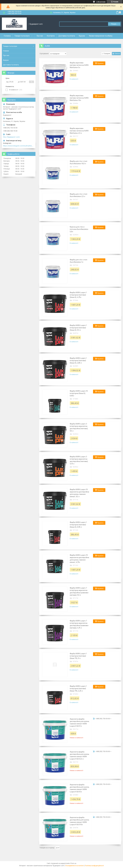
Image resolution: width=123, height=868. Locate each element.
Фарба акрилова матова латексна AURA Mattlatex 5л (79, 65)
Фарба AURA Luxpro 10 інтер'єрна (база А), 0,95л (79, 393)
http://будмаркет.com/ (12, 137)
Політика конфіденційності (94, 866)
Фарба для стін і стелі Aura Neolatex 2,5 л (78, 195)
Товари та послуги (22, 36)
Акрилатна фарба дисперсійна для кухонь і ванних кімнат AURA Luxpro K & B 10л (79, 821)
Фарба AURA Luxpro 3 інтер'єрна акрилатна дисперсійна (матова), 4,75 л (79, 460)
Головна (7, 36)
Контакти (51, 36)
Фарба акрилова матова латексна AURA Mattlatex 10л (79, 98)
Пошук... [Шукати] (114, 24)
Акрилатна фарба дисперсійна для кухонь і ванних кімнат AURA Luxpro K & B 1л (79, 722)
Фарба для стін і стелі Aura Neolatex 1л (78, 261)
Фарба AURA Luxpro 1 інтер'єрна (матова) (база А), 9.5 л (78, 328)
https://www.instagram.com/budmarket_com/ (19, 146)
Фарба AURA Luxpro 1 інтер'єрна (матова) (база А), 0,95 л (78, 525)
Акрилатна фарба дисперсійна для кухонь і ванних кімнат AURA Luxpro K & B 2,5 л (79, 755)
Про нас (40, 36)
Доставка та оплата (67, 36)
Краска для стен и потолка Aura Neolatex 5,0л (79, 229)
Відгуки (82, 36)
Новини (6, 51)
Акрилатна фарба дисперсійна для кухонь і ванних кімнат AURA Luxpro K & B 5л (79, 788)
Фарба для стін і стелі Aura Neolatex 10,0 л (78, 162)
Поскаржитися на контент (75, 866)
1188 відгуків (101, 2)
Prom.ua (73, 863)
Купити (100, 63)
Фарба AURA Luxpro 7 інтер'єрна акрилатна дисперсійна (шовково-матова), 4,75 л (79, 624)
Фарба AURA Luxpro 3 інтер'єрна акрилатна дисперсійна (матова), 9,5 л (79, 427)
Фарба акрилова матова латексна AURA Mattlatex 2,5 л (79, 131)
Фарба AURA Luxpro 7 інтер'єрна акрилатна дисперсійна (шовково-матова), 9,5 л (79, 591)
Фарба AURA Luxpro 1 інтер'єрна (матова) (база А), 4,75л (78, 295)
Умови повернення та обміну (101, 36)
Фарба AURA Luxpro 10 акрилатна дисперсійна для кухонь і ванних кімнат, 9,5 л (79, 493)
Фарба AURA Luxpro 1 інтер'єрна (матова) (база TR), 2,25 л (78, 688)
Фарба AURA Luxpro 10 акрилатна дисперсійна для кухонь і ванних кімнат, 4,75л (79, 559)
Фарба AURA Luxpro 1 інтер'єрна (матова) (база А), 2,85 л (78, 360)
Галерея (107, 54)
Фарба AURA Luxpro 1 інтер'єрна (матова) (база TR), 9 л (78, 656)
